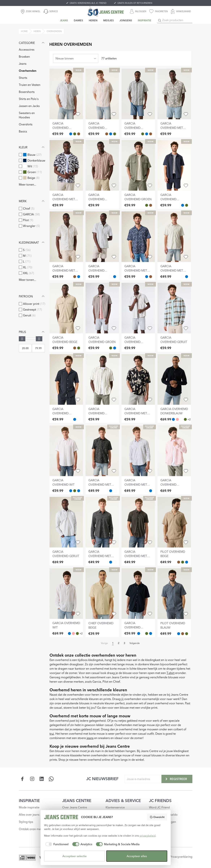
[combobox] (76, 58)
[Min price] (25, 348)
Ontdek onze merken (33, 829)
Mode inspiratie (29, 807)
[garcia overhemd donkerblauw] (174, 165)
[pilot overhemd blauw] (174, 594)
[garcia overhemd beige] (66, 308)
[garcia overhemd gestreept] (66, 94)
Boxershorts (27, 92)
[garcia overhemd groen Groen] (147, 205)
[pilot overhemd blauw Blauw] (187, 562)
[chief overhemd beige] (102, 594)
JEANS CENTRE (77, 801)
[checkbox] (20, 155)
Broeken (24, 57)
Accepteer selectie (74, 856)
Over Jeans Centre (75, 807)
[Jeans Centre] (106, 11)
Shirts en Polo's (29, 99)
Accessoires (27, 50)
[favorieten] (158, 11)
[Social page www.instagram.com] (32, 779)
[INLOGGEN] (138, 11)
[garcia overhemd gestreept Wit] (111, 277)
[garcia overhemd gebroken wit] (138, 308)
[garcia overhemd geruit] (174, 308)
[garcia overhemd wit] (66, 451)
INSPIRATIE (29, 801)
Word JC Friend (159, 807)
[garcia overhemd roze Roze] (177, 419)
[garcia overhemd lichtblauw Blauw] (71, 491)
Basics (23, 131)
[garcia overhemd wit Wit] (181, 419)
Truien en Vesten (30, 85)
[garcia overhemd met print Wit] (183, 277)
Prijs (32, 332)
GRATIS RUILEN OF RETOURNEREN (135, 3)
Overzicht (157, 817)
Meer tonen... (27, 184)
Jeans (23, 64)
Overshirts (26, 124)
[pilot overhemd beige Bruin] (179, 562)
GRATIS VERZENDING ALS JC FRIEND (88, 3)
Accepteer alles (137, 856)
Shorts (23, 78)
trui (52, 734)
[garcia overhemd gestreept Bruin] (79, 134)
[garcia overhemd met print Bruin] (75, 277)
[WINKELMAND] (181, 11)
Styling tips (26, 822)
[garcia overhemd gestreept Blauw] (71, 134)
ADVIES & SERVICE (123, 801)
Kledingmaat (32, 242)
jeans (90, 738)
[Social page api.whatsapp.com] (51, 779)
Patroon (32, 296)
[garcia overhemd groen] (138, 165)
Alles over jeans (29, 815)
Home (24, 31)
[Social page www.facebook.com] (23, 779)
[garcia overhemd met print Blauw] (79, 277)
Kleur (32, 147)
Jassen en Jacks (29, 106)
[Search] (160, 20)
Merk (32, 201)
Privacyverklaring (181, 857)
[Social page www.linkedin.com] (42, 779)
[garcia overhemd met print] (174, 94)
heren (37, 31)
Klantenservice (115, 807)
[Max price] (38, 348)
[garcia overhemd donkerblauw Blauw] (183, 205)
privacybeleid (148, 836)
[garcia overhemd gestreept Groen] (75, 134)
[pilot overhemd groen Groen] (183, 562)
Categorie (32, 43)
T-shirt (170, 673)
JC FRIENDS (160, 801)
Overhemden (28, 71)
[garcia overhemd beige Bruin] (151, 205)
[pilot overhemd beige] (174, 522)
